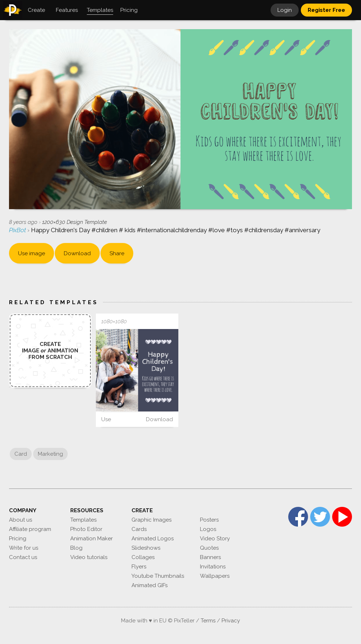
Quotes (209, 548)
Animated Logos (153, 539)
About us (21, 520)
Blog (76, 548)
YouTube (342, 517)
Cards (139, 529)
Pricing (18, 539)
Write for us (24, 548)
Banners (210, 557)
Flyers (139, 567)
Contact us (23, 557)
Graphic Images (151, 520)
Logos (208, 529)
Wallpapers (215, 576)
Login (285, 10)
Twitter (320, 517)
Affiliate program (30, 529)
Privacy (231, 621)
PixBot (18, 230)
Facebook (298, 517)
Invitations (213, 567)
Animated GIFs (150, 585)
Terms (208, 621)
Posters (209, 520)
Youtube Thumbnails (158, 576)
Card (21, 454)
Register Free (326, 10)
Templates (83, 520)
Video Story (215, 539)
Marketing (50, 454)
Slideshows (146, 548)
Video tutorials (89, 557)
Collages (143, 557)
